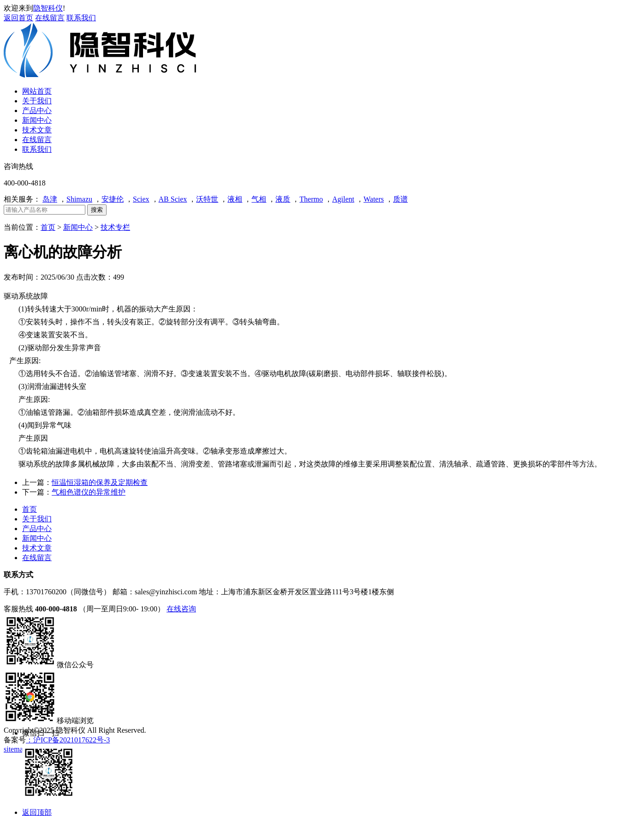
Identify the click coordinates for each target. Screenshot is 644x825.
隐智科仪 (48, 8)
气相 (259, 199)
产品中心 (37, 529)
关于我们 (37, 519)
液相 (235, 199)
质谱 (400, 199)
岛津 (50, 199)
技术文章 (37, 548)
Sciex (141, 199)
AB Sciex (173, 199)
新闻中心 (78, 227)
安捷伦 (113, 199)
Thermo (311, 199)
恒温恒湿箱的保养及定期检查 (100, 482)
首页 (48, 227)
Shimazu (79, 199)
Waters (374, 199)
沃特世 (207, 199)
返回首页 (18, 18)
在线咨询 (181, 609)
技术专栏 (115, 227)
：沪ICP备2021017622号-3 (68, 740)
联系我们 (81, 18)
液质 (283, 199)
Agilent (343, 199)
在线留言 (50, 18)
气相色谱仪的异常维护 (89, 492)
